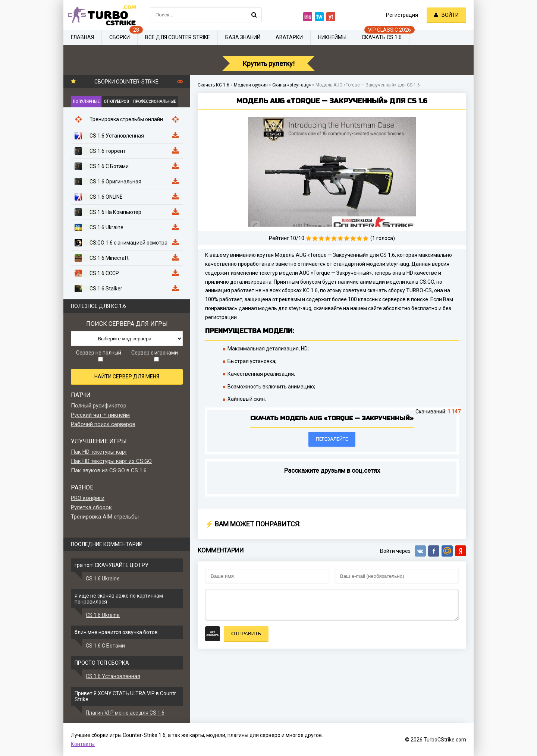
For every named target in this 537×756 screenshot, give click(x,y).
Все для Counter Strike (178, 37)
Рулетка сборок (91, 507)
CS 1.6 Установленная (113, 676)
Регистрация (402, 15)
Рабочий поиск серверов (103, 424)
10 (366, 238)
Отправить (246, 634)
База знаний (243, 37)
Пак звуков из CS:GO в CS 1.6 (109, 470)
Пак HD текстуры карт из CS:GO (111, 461)
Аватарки (289, 37)
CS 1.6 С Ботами (105, 646)
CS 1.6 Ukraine (103, 579)
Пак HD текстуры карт (99, 452)
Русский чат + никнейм (100, 415)
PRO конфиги (88, 498)
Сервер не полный (99, 356)
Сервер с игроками (155, 356)
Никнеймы (332, 37)
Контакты (83, 744)
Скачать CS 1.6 (382, 37)
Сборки (120, 37)
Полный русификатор (99, 406)
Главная (82, 37)
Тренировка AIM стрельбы (105, 517)
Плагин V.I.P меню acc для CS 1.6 (125, 713)
